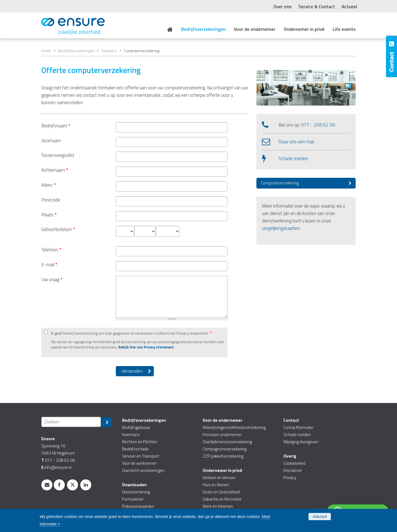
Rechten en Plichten (140, 442)
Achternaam (55, 170)
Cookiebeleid (294, 463)
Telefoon (51, 250)
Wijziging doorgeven (301, 442)
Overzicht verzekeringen (143, 470)
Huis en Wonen (216, 485)
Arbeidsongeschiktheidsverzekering (234, 427)
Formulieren (133, 499)
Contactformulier (298, 427)
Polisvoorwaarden (138, 506)
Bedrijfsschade (135, 449)
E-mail (49, 265)
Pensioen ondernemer (222, 435)
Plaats (49, 215)
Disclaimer (293, 470)
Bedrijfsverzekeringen (76, 51)
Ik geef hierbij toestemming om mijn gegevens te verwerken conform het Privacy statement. (131, 333)
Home (46, 51)
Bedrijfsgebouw (136, 427)
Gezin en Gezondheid (221, 492)
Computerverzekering (280, 183)
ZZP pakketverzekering (223, 456)
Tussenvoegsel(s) (58, 155)
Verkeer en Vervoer (219, 478)
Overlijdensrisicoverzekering (227, 442)
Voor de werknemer (139, 463)
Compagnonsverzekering (225, 449)
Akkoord (320, 517)
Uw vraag (52, 280)
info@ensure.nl (58, 467)
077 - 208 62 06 (318, 125)
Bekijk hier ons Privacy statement (146, 347)
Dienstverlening (136, 492)
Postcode (51, 200)
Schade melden (293, 158)
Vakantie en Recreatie (222, 499)
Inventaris (109, 51)
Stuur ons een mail (296, 142)
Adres (49, 185)
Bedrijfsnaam (56, 126)
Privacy (290, 478)
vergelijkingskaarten (281, 228)
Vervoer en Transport (141, 456)
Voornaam (51, 141)
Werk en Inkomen (218, 506)
